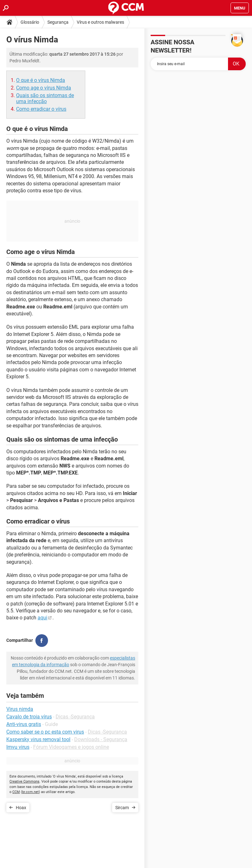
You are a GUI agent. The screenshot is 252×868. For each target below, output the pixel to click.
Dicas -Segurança (75, 717)
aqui (42, 618)
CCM (16, 792)
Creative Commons (24, 781)
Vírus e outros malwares (100, 22)
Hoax (21, 808)
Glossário (30, 22)
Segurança (58, 22)
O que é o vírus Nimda (41, 80)
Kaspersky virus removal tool (38, 739)
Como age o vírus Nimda (44, 88)
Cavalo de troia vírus (29, 717)
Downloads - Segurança (101, 739)
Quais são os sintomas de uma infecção (45, 98)
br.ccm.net (30, 792)
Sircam (122, 808)
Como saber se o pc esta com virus (45, 732)
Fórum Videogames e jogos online (71, 747)
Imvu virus (18, 747)
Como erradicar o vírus (41, 109)
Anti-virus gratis (24, 724)
